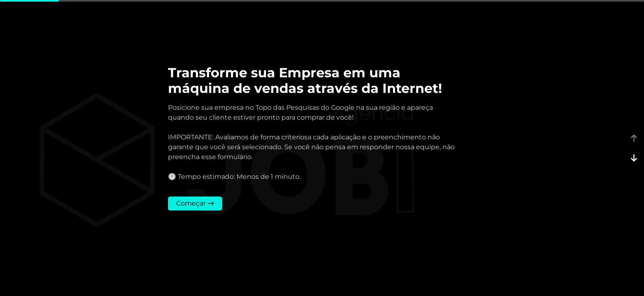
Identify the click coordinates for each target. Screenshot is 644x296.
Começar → (195, 203)
